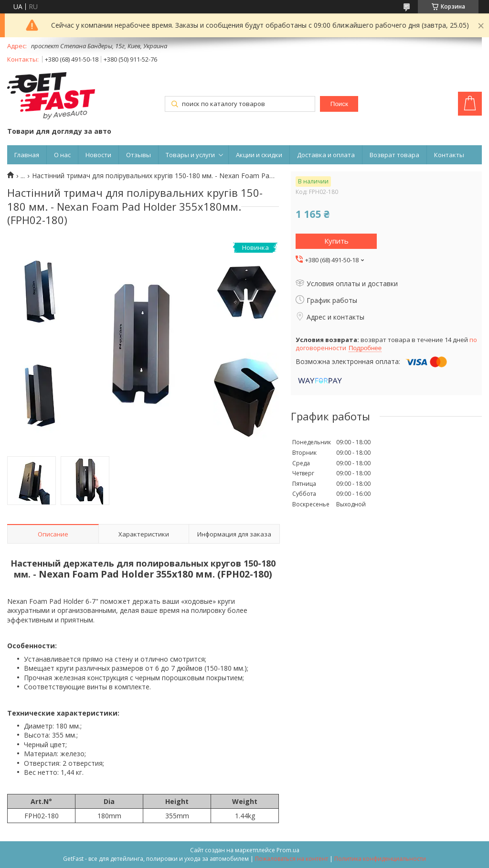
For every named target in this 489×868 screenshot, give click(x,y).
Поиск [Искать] (339, 104)
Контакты (449, 155)
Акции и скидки (259, 155)
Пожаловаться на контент (292, 859)
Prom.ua (288, 850)
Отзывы (138, 155)
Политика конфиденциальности (380, 859)
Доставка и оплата (326, 155)
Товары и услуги (190, 155)
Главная (27, 155)
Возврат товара (394, 155)
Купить (336, 241)
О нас (62, 155)
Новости (98, 155)
